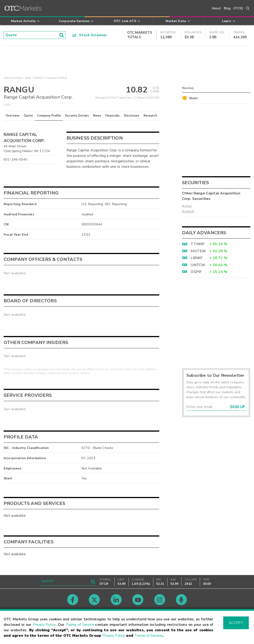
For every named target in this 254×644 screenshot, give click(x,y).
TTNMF (198, 244)
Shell (193, 98)
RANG (187, 206)
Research (150, 116)
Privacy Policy (44, 625)
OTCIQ (238, 8)
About (216, 8)
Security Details (77, 116)
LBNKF (197, 258)
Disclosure (132, 116)
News (97, 116)
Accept (236, 623)
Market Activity (13, 78)
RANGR (188, 212)
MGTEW (198, 251)
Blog (227, 8)
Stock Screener (90, 35)
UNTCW (198, 265)
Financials (113, 116)
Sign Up (237, 407)
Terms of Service (80, 625)
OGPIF (196, 272)
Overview (13, 116)
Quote (28, 116)
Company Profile (49, 116)
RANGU (39, 78)
